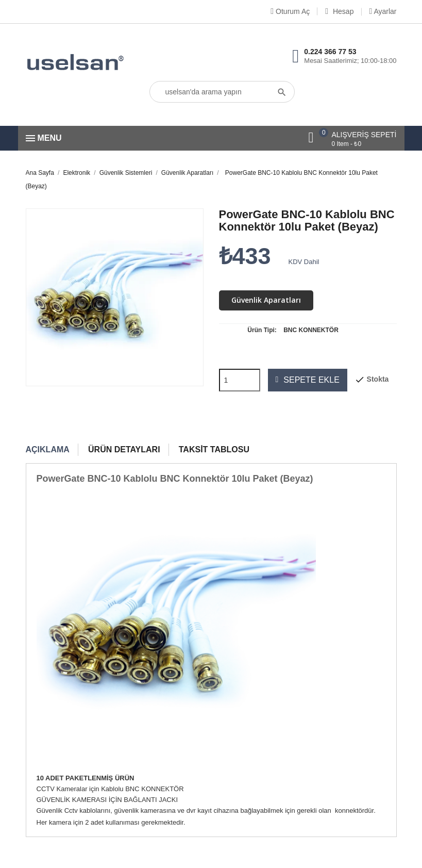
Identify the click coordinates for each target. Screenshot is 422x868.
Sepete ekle (308, 380)
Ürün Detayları (124, 449)
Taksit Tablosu (214, 449)
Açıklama (48, 449)
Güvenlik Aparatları (266, 300)
